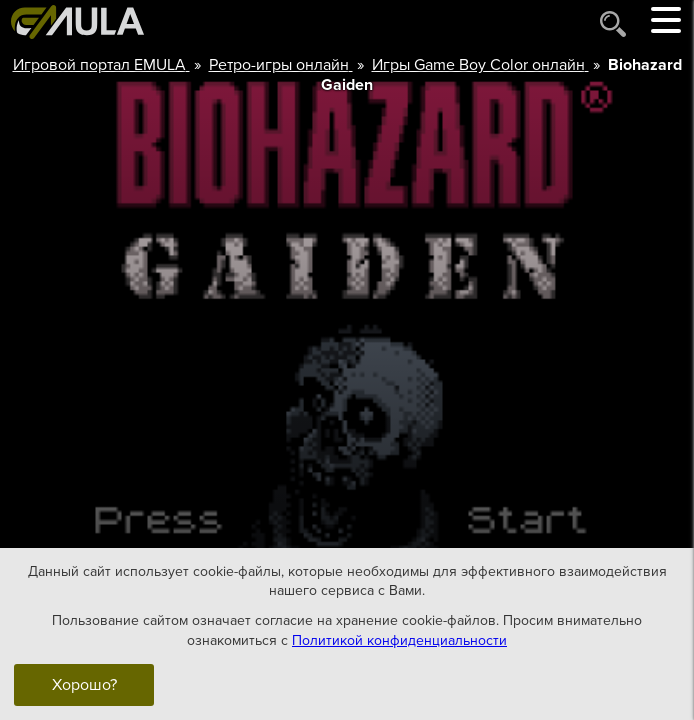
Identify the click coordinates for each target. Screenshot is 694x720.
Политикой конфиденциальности (399, 639)
